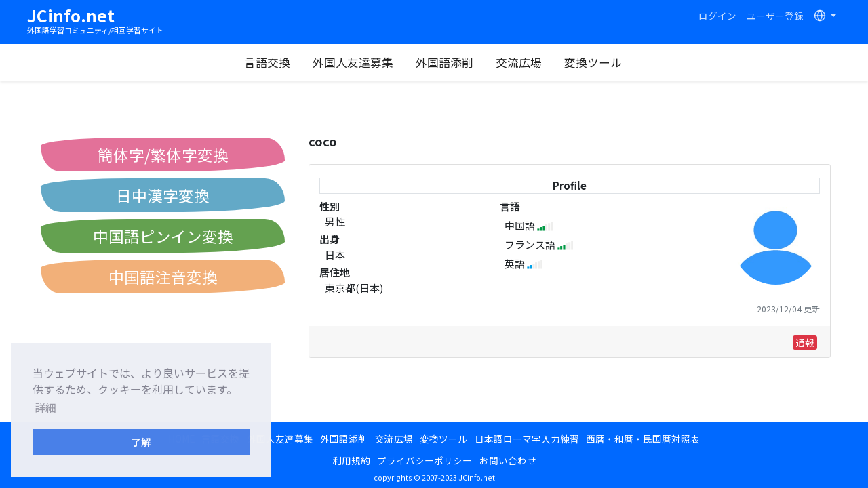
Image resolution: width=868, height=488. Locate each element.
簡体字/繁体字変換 (163, 155)
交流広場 (519, 62)
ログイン (717, 16)
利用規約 (351, 460)
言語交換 (267, 62)
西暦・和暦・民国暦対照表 (643, 439)
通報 (805, 342)
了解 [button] (141, 442)
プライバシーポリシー (425, 460)
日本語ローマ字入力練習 (527, 439)
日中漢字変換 (163, 195)
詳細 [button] (45, 407)
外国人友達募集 (353, 62)
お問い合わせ (508, 460)
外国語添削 (445, 62)
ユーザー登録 (775, 16)
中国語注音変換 (163, 277)
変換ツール (593, 62)
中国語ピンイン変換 (163, 236)
